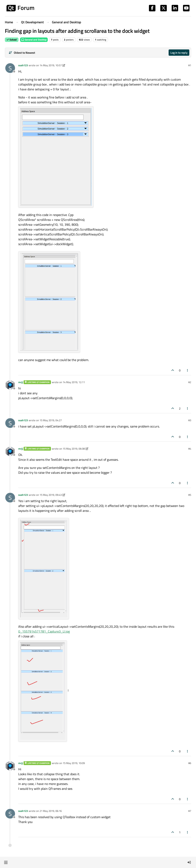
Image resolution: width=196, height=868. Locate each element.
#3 (190, 420)
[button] (6, 862)
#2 (190, 382)
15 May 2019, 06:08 (74, 449)
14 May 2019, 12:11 (74, 382)
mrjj (20, 382)
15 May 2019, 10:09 (74, 763)
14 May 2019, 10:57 (51, 65)
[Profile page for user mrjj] (10, 385)
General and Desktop (34, 40)
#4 (190, 449)
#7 (190, 811)
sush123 (23, 65)
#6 (190, 763)
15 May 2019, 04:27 (51, 420)
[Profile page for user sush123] (10, 68)
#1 (190, 65)
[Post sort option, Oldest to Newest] (22, 53)
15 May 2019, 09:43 (51, 495)
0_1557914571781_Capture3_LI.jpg (44, 631)
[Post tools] (188, 370)
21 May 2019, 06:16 (51, 811)
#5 (190, 495)
